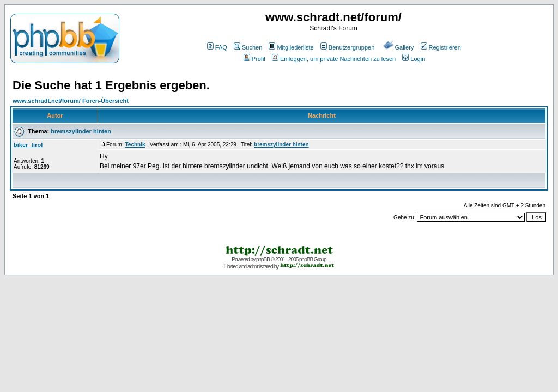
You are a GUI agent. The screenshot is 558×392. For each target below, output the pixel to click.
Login (414, 59)
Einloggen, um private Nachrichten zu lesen (334, 59)
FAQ (217, 47)
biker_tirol (28, 145)
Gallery (399, 47)
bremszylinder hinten (81, 131)
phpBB (263, 259)
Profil (254, 59)
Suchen (248, 47)
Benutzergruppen (347, 47)
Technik (135, 145)
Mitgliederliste (291, 47)
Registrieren (441, 47)
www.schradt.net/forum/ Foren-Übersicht (71, 101)
